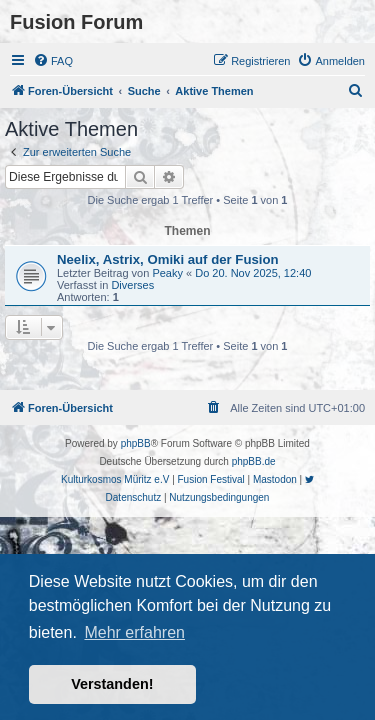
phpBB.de (254, 461)
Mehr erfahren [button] (134, 632)
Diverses (132, 285)
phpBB (136, 443)
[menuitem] (53, 61)
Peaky (167, 273)
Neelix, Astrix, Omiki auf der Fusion (168, 259)
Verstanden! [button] (112, 684)
